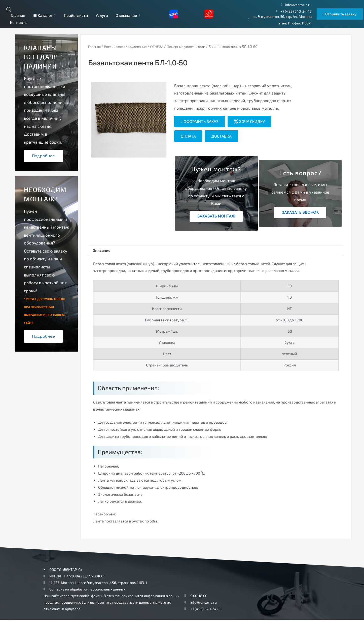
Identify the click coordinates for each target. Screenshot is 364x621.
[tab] (103, 251)
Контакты (19, 22)
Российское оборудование (129, 47)
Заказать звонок (300, 213)
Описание (103, 251)
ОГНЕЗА (163, 47)
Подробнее (43, 156)
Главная (18, 15)
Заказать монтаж (216, 216)
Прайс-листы (76, 15)
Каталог (45, 15)
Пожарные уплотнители (195, 47)
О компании (128, 15)
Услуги (102, 15)
